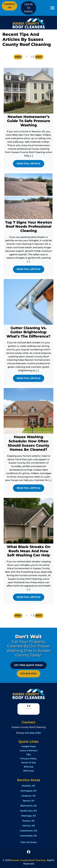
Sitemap (29, 767)
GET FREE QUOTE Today (28, 665)
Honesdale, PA (28, 836)
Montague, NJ (28, 791)
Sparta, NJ (28, 801)
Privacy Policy (28, 759)
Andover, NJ (29, 796)
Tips (28, 754)
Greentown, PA (29, 831)
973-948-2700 (28, 674)
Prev (18, 57)
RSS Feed (29, 771)
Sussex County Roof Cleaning (28, 860)
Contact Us (10, 6)
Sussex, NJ (28, 821)
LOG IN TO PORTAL (28, 8)
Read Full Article (29, 164)
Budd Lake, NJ (29, 811)
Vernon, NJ (29, 826)
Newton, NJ (28, 786)
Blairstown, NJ (29, 806)
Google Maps (28, 746)
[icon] (29, 852)
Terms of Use (28, 763)
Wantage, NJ (28, 816)
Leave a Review (28, 751)
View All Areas (28, 842)
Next (39, 57)
